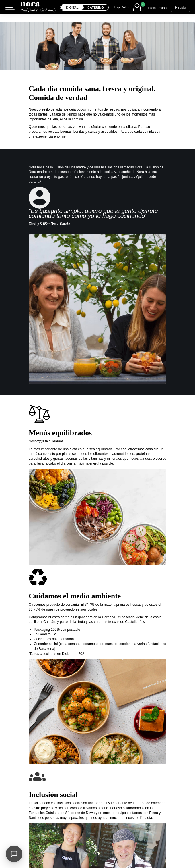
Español (122, 7)
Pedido (181, 7)
